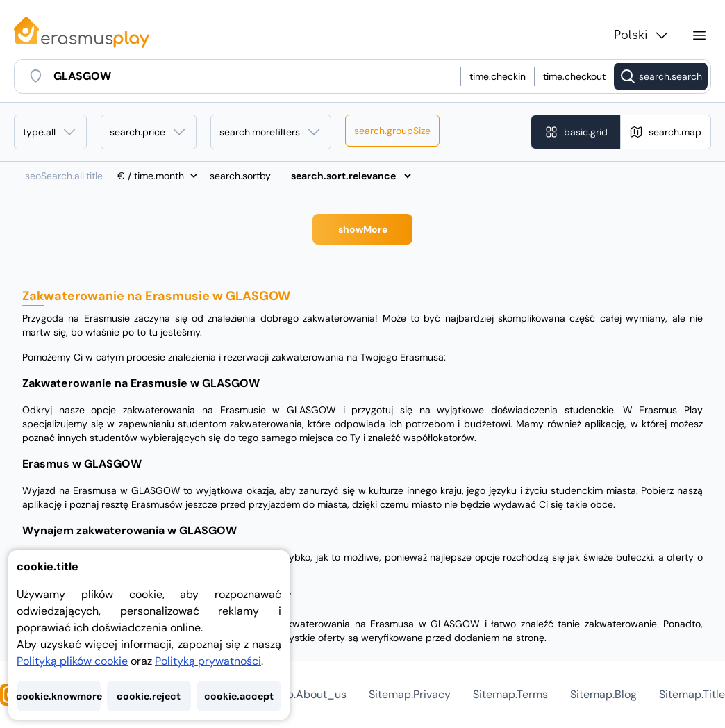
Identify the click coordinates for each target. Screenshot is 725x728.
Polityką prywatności (208, 661)
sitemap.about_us (299, 694)
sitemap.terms (510, 694)
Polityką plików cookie (72, 661)
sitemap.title (692, 694)
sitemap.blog (603, 694)
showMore (363, 229)
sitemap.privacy (410, 694)
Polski (642, 35)
